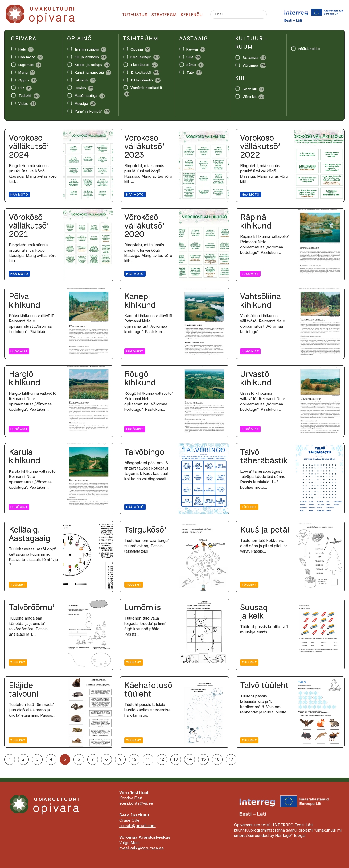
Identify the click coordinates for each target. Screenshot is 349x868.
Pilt (21, 88)
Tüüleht (25, 96)
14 (190, 759)
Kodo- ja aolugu (88, 65)
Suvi (190, 57)
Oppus (24, 80)
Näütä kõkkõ (305, 49)
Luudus (80, 88)
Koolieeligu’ (141, 57)
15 (204, 759)
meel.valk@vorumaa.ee (141, 848)
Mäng (23, 73)
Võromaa (251, 66)
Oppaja (137, 50)
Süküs (192, 65)
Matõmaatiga (86, 96)
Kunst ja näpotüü (89, 73)
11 (148, 759)
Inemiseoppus (87, 50)
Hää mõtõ (27, 57)
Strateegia (164, 15)
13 (176, 759)
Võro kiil (250, 97)
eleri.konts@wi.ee (136, 803)
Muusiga (81, 104)
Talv (191, 73)
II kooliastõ (141, 73)
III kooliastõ (142, 80)
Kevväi (192, 50)
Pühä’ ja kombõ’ (88, 112)
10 (134, 759)
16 (217, 759)
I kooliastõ (140, 65)
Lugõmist (26, 65)
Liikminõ (81, 80)
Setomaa (251, 58)
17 (231, 759)
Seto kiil (250, 89)
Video (23, 104)
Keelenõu (192, 15)
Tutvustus (135, 15)
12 (162, 759)
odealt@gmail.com (137, 826)
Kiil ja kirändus (87, 57)
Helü (22, 50)
